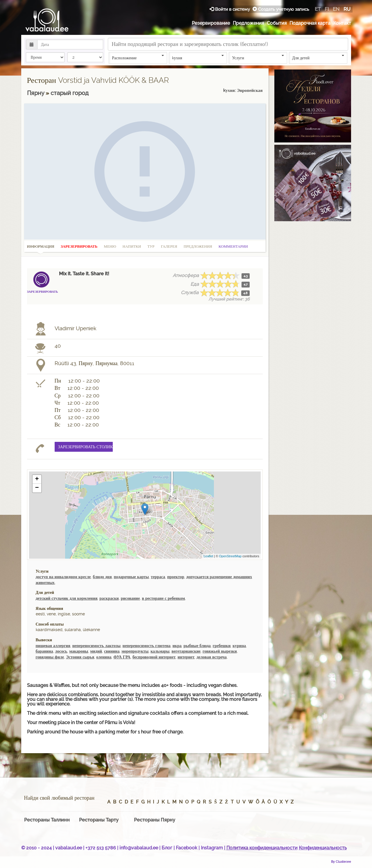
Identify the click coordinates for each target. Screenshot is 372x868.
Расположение (138, 58)
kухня (198, 58)
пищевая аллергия (53, 646)
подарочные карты (132, 577)
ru (347, 9)
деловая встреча (211, 657)
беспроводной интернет (154, 657)
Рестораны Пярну (155, 820)
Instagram (212, 848)
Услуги (258, 58)
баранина (44, 651)
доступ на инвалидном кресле (63, 577)
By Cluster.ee (341, 862)
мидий (96, 651)
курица (239, 646)
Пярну (36, 93)
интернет (186, 657)
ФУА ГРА (122, 657)
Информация (41, 248)
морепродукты (135, 651)
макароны (79, 651)
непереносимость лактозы (96, 646)
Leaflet (208, 556)
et (318, 9)
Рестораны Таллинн (47, 820)
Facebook (187, 848)
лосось (61, 651)
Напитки (132, 246)
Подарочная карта (310, 23)
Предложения (248, 23)
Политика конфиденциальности (262, 848)
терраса (158, 577)
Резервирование (211, 23)
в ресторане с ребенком (163, 598)
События (277, 23)
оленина (104, 657)
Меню (110, 246)
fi (327, 9)
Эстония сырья (80, 657)
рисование (130, 598)
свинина (112, 651)
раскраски (109, 598)
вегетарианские (186, 651)
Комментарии (233, 246)
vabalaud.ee (69, 848)
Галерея (169, 246)
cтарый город (70, 93)
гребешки (222, 646)
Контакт (342, 23)
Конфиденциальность (323, 848)
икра (177, 646)
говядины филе (50, 657)
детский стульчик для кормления (67, 598)
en (336, 9)
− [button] (37, 488)
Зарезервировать (79, 246)
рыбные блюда (197, 646)
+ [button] (37, 479)
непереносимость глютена (147, 646)
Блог (167, 848)
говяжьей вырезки (220, 651)
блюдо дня (102, 577)
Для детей (318, 58)
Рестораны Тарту (99, 820)
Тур (151, 246)
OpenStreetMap (230, 556)
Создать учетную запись (281, 9)
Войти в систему (230, 9)
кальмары (160, 651)
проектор (176, 577)
